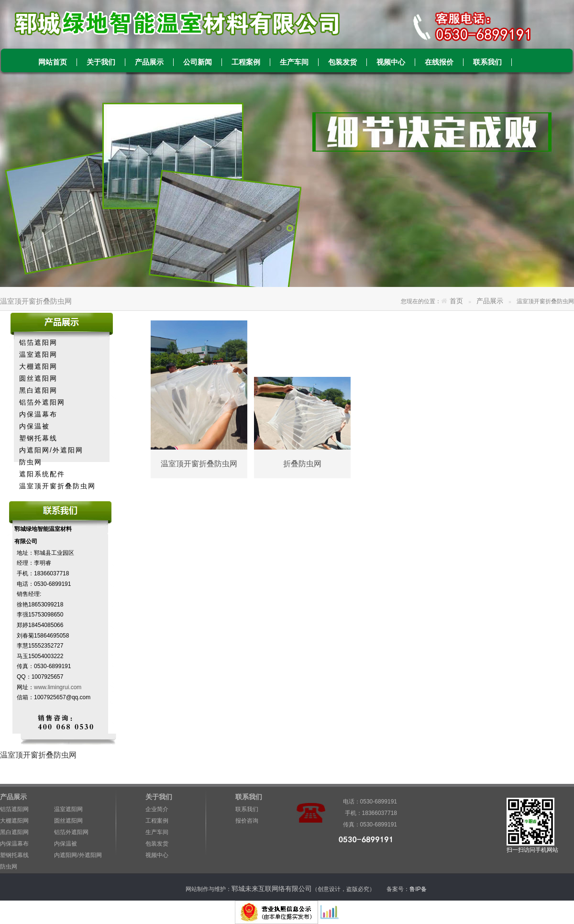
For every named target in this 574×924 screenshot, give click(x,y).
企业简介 (157, 809)
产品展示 (149, 62)
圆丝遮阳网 (38, 378)
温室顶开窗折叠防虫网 (57, 486)
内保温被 (34, 426)
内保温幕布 (38, 414)
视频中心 (391, 62)
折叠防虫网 (302, 464)
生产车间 (294, 62)
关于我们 (101, 62)
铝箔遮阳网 (38, 342)
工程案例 (246, 62)
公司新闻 (198, 62)
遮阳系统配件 (42, 474)
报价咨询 (247, 821)
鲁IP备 (419, 889)
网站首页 (53, 62)
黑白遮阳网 (38, 390)
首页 (456, 301)
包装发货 (342, 62)
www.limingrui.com (58, 687)
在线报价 (439, 62)
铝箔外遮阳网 (42, 402)
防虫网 (31, 462)
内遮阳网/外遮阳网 (51, 450)
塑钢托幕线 (38, 438)
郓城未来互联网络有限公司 (272, 889)
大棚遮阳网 (38, 366)
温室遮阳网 (38, 354)
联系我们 (487, 62)
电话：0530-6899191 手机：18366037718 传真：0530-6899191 (366, 803)
